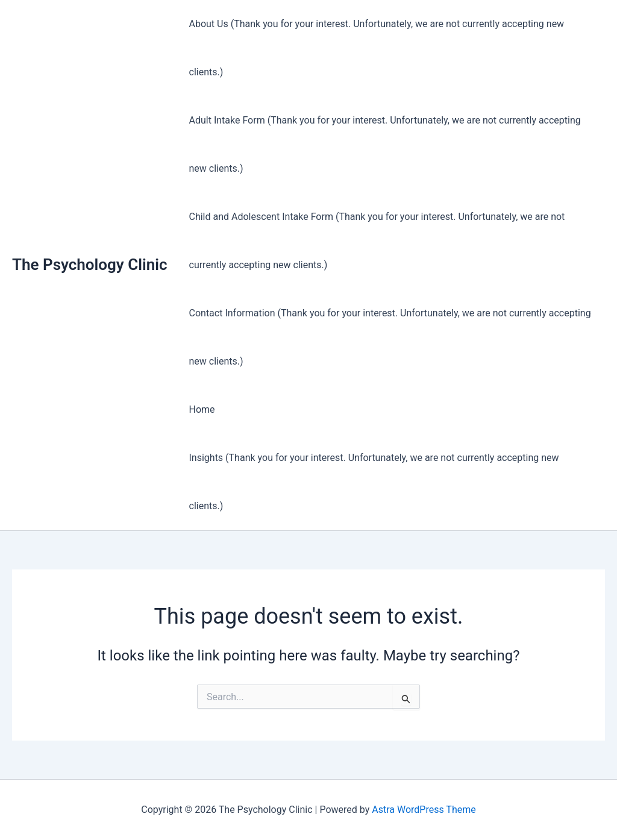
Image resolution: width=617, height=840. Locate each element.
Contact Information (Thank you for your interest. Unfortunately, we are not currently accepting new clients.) (390, 337)
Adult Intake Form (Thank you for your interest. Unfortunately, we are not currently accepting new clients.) (385, 144)
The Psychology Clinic (90, 265)
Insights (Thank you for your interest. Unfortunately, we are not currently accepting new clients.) (374, 482)
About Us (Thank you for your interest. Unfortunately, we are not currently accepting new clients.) (377, 48)
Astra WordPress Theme (424, 810)
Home (202, 409)
